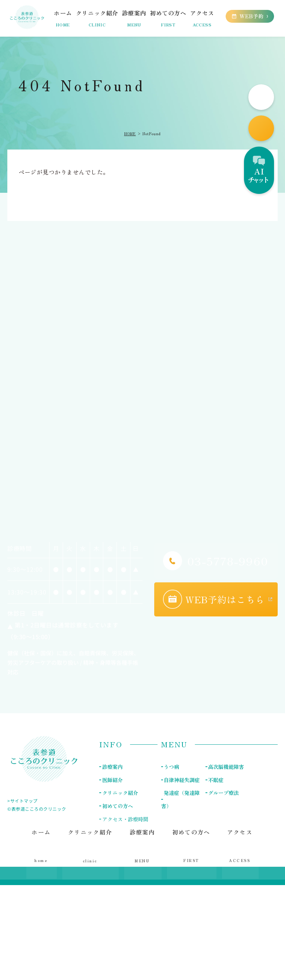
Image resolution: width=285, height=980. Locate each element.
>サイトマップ (23, 801)
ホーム (43, 848)
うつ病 (171, 767)
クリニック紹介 (120, 792)
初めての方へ (191, 848)
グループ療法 (223, 792)
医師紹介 (112, 780)
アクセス (239, 848)
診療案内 (112, 767)
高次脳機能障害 (226, 767)
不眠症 (216, 780)
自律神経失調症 (182, 780)
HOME (130, 134)
